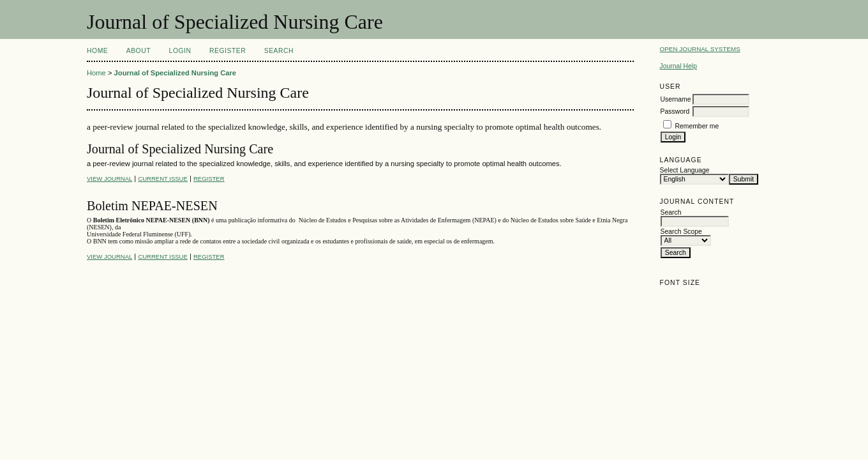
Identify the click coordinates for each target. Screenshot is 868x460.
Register (228, 51)
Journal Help (678, 66)
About (138, 51)
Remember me (697, 126)
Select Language (685, 170)
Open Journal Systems (700, 49)
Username (676, 99)
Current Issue (162, 179)
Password (675, 111)
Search (279, 51)
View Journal (109, 179)
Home (97, 51)
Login (180, 51)
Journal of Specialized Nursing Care (175, 73)
